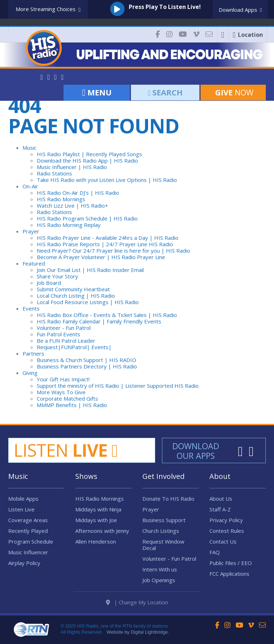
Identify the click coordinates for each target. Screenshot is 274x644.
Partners (33, 353)
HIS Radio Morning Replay (69, 225)
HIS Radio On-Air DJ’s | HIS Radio (78, 193)
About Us (221, 499)
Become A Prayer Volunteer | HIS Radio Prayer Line (101, 257)
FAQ (215, 552)
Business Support (164, 520)
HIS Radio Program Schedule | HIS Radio (87, 218)
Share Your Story (57, 276)
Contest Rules (227, 531)
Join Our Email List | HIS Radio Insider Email (90, 270)
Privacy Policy (226, 520)
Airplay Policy (24, 563)
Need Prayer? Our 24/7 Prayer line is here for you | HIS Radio (113, 251)
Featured (34, 263)
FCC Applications (229, 574)
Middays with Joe (96, 520)
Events (31, 308)
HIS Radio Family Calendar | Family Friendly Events (99, 321)
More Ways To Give (61, 392)
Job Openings (159, 580)
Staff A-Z (220, 509)
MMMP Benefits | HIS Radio (72, 405)
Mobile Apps (23, 499)
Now (233, 92)
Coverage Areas (28, 520)
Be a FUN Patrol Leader (66, 341)
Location (248, 35)
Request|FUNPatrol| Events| (74, 347)
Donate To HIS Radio (168, 499)
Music (29, 148)
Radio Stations (54, 173)
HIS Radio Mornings (61, 199)
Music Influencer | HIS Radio (72, 167)
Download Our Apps (196, 451)
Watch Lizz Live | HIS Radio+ (72, 205)
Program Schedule (31, 541)
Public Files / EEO (231, 563)
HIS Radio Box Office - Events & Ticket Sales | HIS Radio (107, 315)
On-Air (30, 186)
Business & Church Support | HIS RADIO (87, 360)
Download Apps (240, 10)
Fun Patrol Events (59, 334)
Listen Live (21, 509)
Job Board (49, 283)
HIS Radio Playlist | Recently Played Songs (89, 154)
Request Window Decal (163, 545)
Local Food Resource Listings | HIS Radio (88, 302)
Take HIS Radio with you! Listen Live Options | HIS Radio (107, 180)
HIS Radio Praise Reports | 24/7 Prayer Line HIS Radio (105, 244)
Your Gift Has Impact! (63, 379)
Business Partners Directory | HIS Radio (87, 366)
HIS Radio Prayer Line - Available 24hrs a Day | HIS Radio (108, 238)
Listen (66, 450)
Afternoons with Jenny (102, 531)
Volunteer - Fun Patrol (64, 328)
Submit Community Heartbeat (73, 289)
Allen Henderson (96, 541)
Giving (30, 373)
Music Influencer (28, 552)
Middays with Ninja (98, 509)
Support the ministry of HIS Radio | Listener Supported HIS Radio (118, 386)
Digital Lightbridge (149, 631)
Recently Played (28, 531)
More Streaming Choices (48, 9)
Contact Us (223, 541)
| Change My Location (137, 601)
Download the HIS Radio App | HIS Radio (87, 160)
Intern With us (160, 569)
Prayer (31, 231)
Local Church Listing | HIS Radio (76, 296)
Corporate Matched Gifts (67, 398)
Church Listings (161, 531)
